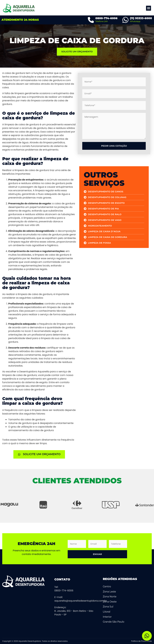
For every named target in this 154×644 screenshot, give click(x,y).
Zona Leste (109, 592)
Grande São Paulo (114, 622)
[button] (149, 8)
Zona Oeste (110, 602)
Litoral (107, 612)
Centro (107, 587)
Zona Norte (110, 597)
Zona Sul (108, 607)
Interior (107, 617)
